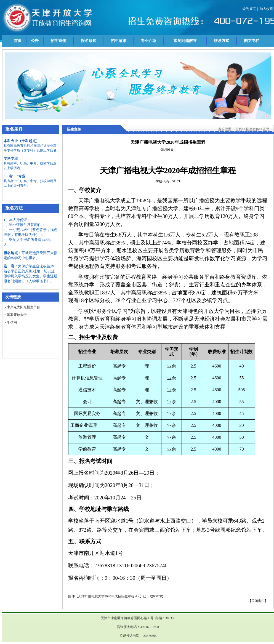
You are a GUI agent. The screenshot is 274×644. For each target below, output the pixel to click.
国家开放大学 (17, 315)
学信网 (12, 323)
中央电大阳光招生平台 (23, 307)
